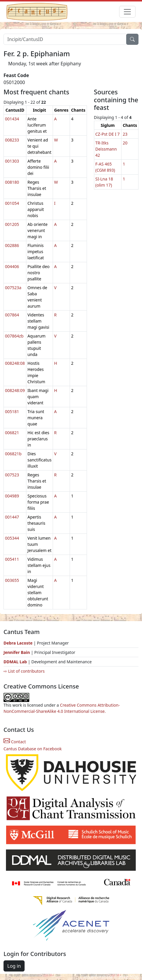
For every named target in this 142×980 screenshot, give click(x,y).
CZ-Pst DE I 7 (108, 134)
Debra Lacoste (18, 643)
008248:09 (15, 390)
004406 (12, 266)
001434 (12, 119)
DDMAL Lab (15, 662)
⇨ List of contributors (24, 671)
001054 (12, 203)
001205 (12, 224)
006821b (13, 454)
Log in (14, 966)
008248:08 (15, 363)
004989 (12, 496)
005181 (12, 411)
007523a (13, 288)
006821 (12, 433)
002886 (12, 245)
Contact (15, 742)
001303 (12, 161)
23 (125, 134)
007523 (12, 475)
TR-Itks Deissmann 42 (106, 149)
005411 (12, 559)
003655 (12, 580)
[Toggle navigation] (127, 12)
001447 (12, 517)
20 (125, 143)
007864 (12, 315)
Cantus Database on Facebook (33, 749)
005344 (12, 538)
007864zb (14, 336)
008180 (12, 182)
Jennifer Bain (17, 652)
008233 (12, 140)
